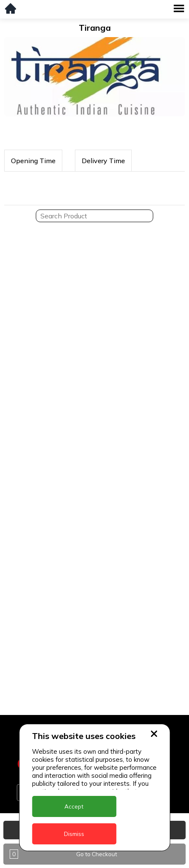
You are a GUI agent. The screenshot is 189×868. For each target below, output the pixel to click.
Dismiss (74, 834)
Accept (74, 806)
